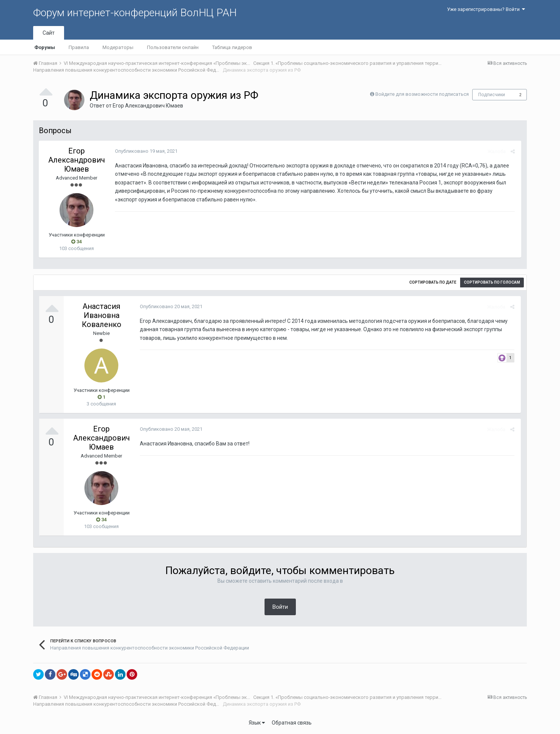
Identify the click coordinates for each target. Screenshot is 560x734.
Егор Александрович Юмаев (148, 106)
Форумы (45, 47)
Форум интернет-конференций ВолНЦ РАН (135, 13)
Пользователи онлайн (173, 47)
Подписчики (492, 95)
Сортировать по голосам (492, 282)
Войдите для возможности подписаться (422, 94)
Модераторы (118, 47)
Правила (79, 47)
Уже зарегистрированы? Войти (486, 9)
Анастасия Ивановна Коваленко (102, 315)
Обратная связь (292, 723)
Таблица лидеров (232, 47)
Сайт (49, 33)
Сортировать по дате (433, 282)
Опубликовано (145, 151)
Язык (257, 723)
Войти (280, 607)
